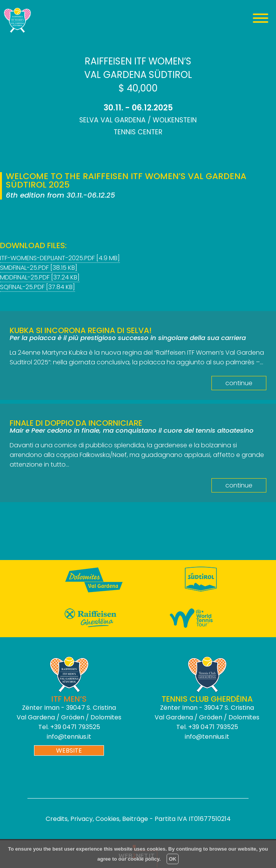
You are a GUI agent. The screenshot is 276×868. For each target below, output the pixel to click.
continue (239, 383)
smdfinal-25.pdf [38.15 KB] (39, 268)
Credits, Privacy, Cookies (83, 819)
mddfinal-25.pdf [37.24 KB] (40, 277)
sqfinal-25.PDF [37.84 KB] (37, 287)
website (69, 750)
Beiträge (135, 819)
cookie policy (144, 859)
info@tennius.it (69, 737)
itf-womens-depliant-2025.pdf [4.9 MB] (60, 258)
